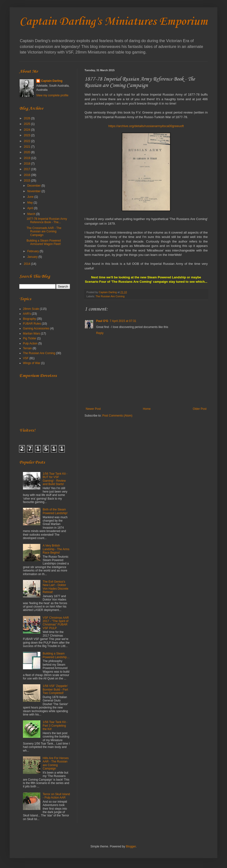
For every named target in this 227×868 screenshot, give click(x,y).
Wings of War (32, 363)
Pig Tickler (30, 338)
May (30, 203)
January (33, 257)
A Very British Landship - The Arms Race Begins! (56, 549)
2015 (28, 181)
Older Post (200, 409)
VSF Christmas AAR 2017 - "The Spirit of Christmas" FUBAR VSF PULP (56, 623)
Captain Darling (52, 81)
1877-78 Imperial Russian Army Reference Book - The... (47, 221)
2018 (28, 164)
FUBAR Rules (32, 324)
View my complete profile (52, 95)
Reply (100, 333)
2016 (28, 175)
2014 (28, 264)
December (34, 186)
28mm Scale (31, 309)
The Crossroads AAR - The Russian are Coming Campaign (44, 232)
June (31, 197)
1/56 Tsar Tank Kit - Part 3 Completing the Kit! (55, 726)
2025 (28, 124)
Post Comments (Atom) (117, 416)
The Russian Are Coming (110, 296)
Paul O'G (102, 321)
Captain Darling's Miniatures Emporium (113, 22)
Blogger (131, 846)
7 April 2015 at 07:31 (123, 321)
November (34, 191)
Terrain (27, 348)
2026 (28, 118)
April (31, 208)
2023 (28, 135)
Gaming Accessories (36, 328)
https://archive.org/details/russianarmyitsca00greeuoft (146, 126)
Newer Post (93, 409)
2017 (28, 169)
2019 (28, 158)
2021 (28, 147)
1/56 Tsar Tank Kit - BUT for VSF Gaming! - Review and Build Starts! (55, 479)
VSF (26, 358)
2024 (28, 130)
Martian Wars (32, 334)
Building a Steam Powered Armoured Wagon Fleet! (44, 242)
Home (147, 409)
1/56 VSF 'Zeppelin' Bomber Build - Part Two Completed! (55, 689)
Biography (29, 319)
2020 (28, 152)
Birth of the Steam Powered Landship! (55, 511)
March (32, 214)
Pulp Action (30, 343)
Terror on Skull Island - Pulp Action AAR (56, 796)
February (33, 251)
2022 (28, 141)
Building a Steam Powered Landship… (56, 655)
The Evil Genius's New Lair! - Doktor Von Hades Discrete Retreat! (56, 587)
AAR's (27, 314)
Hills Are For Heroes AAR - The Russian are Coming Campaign (56, 763)
